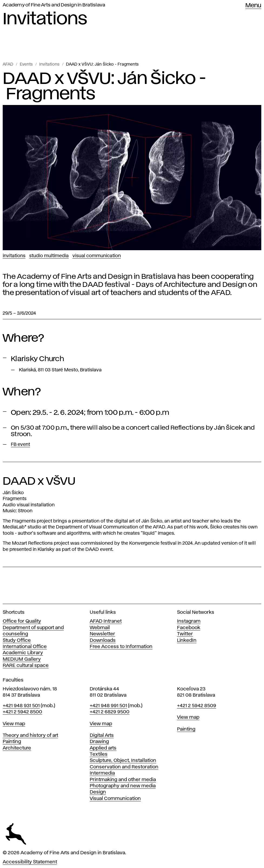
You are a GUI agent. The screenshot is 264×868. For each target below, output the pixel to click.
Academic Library (23, 653)
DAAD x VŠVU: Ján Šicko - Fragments (102, 65)
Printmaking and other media (123, 780)
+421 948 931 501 (21, 706)
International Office (25, 647)
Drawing (99, 742)
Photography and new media (123, 786)
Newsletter (102, 634)
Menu (253, 6)
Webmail (100, 628)
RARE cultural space (26, 666)
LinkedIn (187, 640)
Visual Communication (97, 256)
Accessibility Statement (30, 862)
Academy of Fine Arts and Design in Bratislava (54, 5)
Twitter (185, 634)
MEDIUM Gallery (22, 659)
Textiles (99, 754)
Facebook (189, 628)
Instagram (189, 621)
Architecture (17, 748)
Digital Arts (102, 735)
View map (14, 724)
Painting (12, 742)
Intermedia (102, 773)
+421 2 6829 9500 (110, 712)
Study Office (17, 640)
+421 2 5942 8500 (22, 712)
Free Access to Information (121, 647)
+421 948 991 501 (108, 706)
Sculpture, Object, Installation (123, 761)
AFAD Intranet (106, 621)
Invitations (49, 65)
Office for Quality (22, 621)
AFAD (8, 65)
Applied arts (103, 748)
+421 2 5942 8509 (197, 706)
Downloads (103, 640)
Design (98, 792)
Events (26, 65)
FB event (20, 445)
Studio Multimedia (49, 256)
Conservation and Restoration (124, 767)
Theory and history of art (30, 735)
